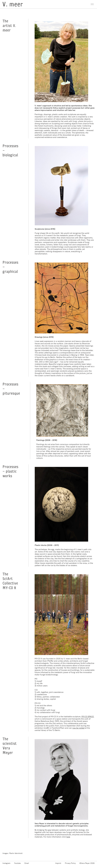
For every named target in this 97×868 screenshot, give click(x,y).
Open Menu (92, 4)
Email (27, 863)
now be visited (78, 728)
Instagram (6, 863)
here (68, 837)
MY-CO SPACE (88, 717)
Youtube (17, 863)
